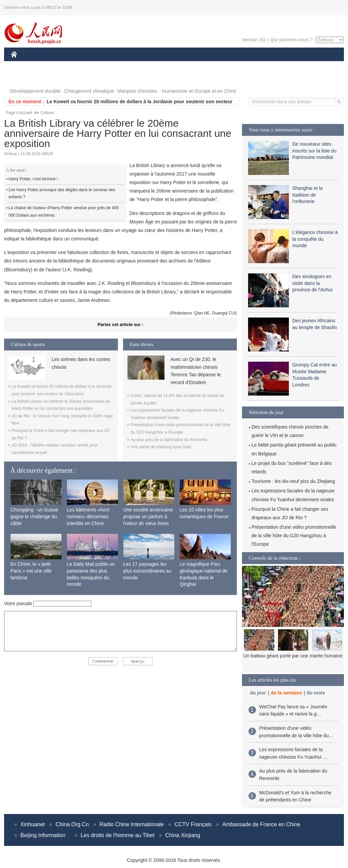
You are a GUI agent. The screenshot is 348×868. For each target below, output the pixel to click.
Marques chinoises (137, 91)
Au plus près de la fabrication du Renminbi (169, 440)
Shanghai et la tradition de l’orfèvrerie (308, 195)
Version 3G (254, 40)
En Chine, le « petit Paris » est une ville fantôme (31, 571)
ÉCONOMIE (52, 64)
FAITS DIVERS (209, 64)
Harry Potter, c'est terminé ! (33, 179)
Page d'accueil (19, 113)
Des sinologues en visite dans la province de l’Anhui (312, 283)
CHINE (23, 64)
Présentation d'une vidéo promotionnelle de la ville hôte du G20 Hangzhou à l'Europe (294, 536)
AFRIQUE (112, 64)
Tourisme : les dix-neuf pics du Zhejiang (293, 481)
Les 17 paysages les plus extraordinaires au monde (147, 571)
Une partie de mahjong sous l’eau (161, 447)
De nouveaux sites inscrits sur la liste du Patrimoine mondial (314, 151)
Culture (47, 113)
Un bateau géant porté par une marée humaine (293, 656)
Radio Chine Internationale (132, 824)
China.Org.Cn (72, 824)
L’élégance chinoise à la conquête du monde (315, 239)
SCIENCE (142, 64)
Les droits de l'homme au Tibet (117, 835)
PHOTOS (25, 78)
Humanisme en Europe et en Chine (199, 91)
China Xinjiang (183, 835)
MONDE (83, 64)
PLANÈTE (246, 64)
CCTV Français (193, 824)
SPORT (273, 64)
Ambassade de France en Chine (261, 824)
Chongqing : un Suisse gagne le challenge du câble (34, 516)
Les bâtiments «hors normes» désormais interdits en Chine (88, 516)
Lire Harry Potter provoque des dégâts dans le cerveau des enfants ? (62, 194)
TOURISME (302, 64)
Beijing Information (43, 835)
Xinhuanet (33, 824)
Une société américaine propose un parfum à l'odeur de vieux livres (148, 516)
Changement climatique (89, 91)
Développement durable (36, 91)
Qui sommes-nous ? (291, 40)
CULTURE (172, 64)
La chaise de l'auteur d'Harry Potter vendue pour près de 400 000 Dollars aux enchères (64, 212)
